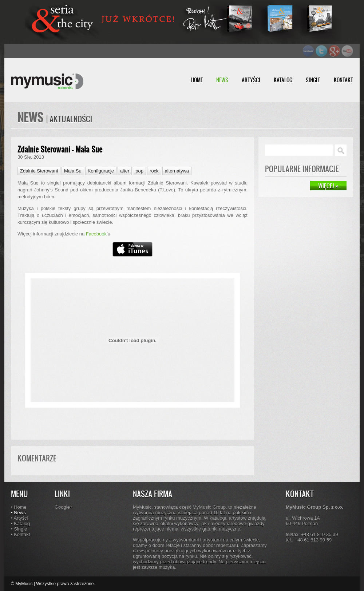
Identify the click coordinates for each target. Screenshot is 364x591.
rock (154, 171)
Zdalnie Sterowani (39, 171)
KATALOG (283, 80)
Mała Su (73, 171)
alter (125, 171)
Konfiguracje (101, 171)
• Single (19, 529)
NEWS (222, 80)
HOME (197, 80)
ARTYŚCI (251, 80)
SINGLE (313, 80)
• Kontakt (20, 534)
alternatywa (177, 171)
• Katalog (20, 523)
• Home (19, 507)
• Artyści (19, 518)
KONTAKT (343, 80)
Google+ (64, 507)
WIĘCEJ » (328, 186)
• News (18, 513)
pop (139, 171)
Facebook (96, 234)
